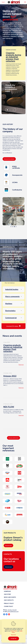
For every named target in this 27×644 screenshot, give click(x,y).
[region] (13, 211)
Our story (7, 594)
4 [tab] (16, 227)
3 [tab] (14, 227)
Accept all (14, 638)
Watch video (11, 110)
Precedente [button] (4, 211)
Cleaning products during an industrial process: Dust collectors (13, 57)
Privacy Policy (9, 603)
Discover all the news (13, 438)
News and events (10, 597)
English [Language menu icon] (4, 2)
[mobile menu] (25, 2)
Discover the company (9, 159)
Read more (21, 365)
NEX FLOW (9, 407)
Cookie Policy (8, 606)
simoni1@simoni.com (13, 612)
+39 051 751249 (12, 610)
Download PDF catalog (13, 326)
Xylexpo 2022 (10, 376)
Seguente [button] (23, 211)
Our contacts (9, 600)
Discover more (8, 545)
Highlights (8, 50)
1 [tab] (11, 227)
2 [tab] (13, 227)
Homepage (7, 591)
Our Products (13, 50)
